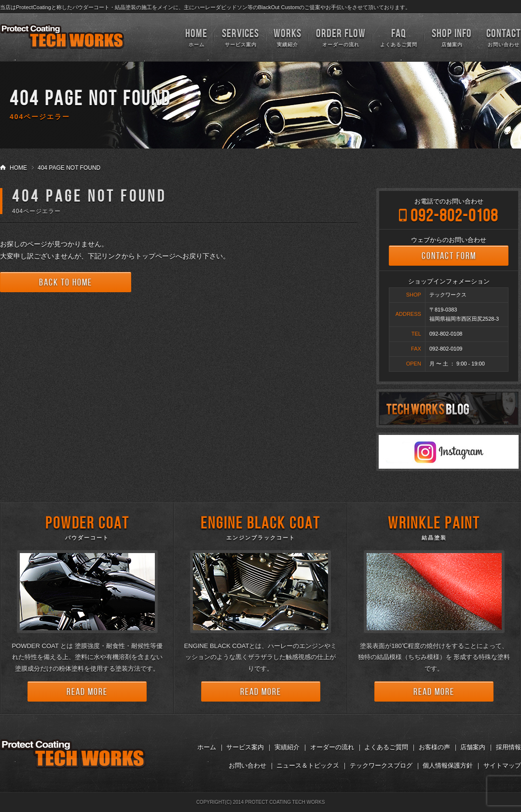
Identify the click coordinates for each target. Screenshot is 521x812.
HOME (18, 168)
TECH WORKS (62, 37)
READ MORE (87, 691)
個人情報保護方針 (448, 765)
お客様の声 (434, 747)
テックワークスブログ (381, 765)
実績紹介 (288, 37)
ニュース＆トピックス (308, 765)
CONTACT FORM (449, 256)
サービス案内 (240, 37)
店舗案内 (452, 37)
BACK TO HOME (66, 282)
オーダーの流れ (341, 37)
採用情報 (508, 747)
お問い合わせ (504, 37)
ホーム (196, 37)
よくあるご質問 (399, 37)
